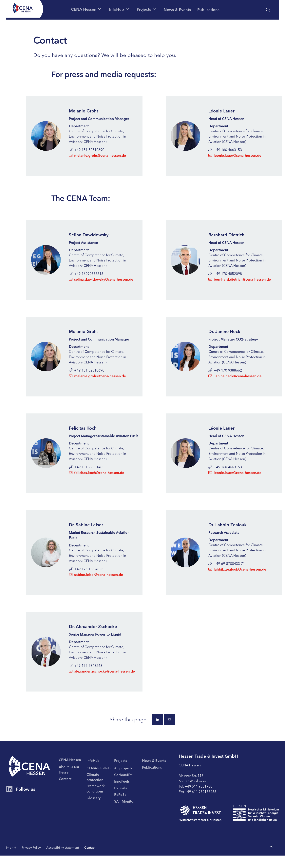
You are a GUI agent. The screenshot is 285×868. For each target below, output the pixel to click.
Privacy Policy (33, 860)
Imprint (11, 860)
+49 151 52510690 (87, 152)
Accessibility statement (65, 860)
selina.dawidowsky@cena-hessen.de (101, 282)
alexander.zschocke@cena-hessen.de (102, 682)
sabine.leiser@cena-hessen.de (96, 585)
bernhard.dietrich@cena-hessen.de (240, 282)
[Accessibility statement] (250, 10)
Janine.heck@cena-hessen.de (235, 379)
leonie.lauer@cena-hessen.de (235, 158)
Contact (93, 860)
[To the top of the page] (271, 859)
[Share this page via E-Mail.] (169, 730)
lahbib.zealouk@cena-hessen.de (237, 579)
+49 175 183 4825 (86, 579)
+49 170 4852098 (225, 277)
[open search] (268, 10)
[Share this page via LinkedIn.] (158, 730)
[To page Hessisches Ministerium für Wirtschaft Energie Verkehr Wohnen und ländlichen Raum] (256, 825)
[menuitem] (77, 780)
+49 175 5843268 (86, 676)
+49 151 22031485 (87, 476)
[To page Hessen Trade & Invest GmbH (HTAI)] (201, 826)
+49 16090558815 (86, 277)
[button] (75, 9)
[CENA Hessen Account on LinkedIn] (9, 803)
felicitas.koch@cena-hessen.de (96, 482)
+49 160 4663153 (225, 152)
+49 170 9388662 (225, 374)
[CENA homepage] (32, 779)
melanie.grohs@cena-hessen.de (97, 158)
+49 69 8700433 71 (227, 574)
